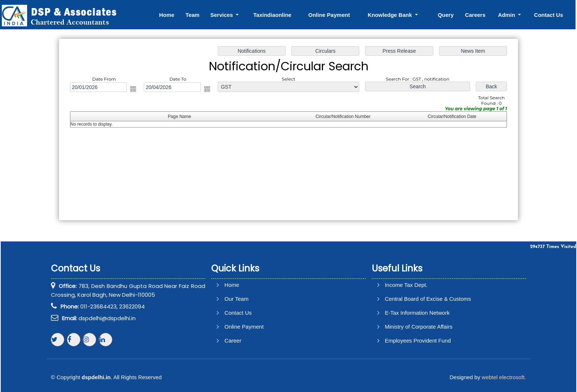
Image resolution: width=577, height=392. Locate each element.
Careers (475, 15)
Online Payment (329, 15)
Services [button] (223, 15)
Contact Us (549, 15)
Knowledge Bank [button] (391, 15)
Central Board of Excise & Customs (428, 299)
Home (167, 15)
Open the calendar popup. (135, 89)
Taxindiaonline (272, 15)
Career (233, 341)
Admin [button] (507, 15)
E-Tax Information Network (417, 313)
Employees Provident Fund (418, 341)
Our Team (236, 299)
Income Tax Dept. (406, 285)
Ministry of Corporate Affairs (419, 327)
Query (446, 15)
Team (192, 15)
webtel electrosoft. (504, 377)
